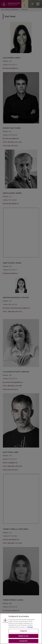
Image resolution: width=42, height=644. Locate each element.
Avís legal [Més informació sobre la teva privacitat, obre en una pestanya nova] (30, 629)
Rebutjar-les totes (23, 638)
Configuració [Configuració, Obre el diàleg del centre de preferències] (23, 633)
